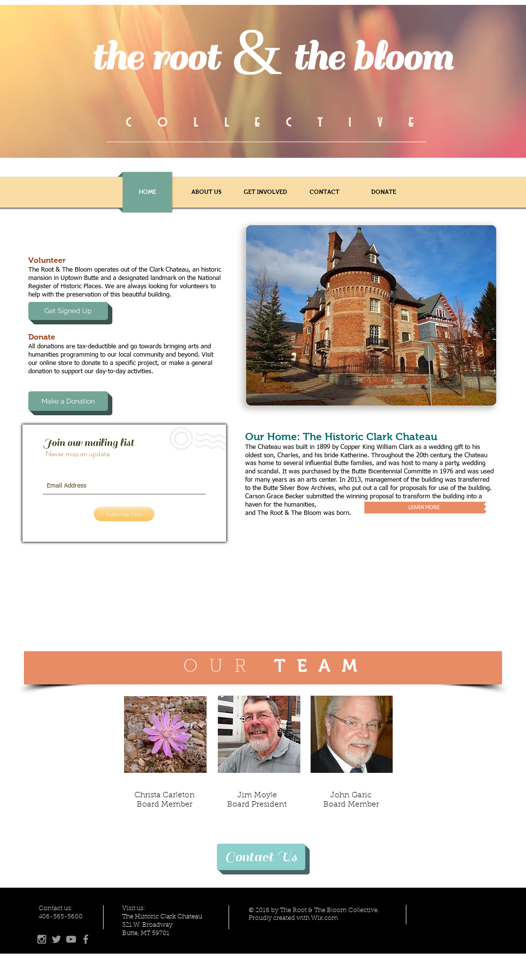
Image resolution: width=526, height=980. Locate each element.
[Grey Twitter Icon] (56, 939)
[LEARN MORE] (424, 508)
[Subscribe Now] (124, 514)
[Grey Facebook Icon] (86, 939)
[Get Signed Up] (68, 311)
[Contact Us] (261, 857)
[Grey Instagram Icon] (42, 939)
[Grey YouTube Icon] (71, 939)
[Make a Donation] (68, 401)
